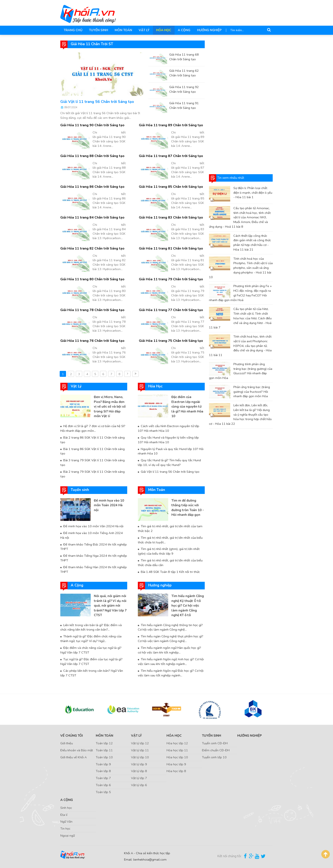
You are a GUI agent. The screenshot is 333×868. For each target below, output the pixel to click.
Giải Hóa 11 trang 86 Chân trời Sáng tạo (92, 187)
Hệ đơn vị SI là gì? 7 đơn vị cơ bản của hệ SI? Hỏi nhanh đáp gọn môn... (92, 428)
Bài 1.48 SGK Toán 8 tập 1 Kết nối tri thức (170, 571)
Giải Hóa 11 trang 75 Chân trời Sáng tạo (170, 341)
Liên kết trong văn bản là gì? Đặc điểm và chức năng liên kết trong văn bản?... (90, 627)
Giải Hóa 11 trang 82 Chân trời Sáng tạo (92, 248)
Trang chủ (73, 30)
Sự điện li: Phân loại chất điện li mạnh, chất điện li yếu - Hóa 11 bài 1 (253, 193)
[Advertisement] (241, 104)
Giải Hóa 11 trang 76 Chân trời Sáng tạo (92, 341)
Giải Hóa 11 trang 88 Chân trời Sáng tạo (92, 156)
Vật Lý (143, 30)
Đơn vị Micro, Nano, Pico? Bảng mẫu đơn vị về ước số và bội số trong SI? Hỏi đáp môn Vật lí (110, 407)
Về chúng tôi (72, 735)
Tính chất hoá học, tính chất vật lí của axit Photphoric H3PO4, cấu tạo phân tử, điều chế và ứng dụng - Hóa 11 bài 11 (240, 346)
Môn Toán (123, 30)
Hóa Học (162, 30)
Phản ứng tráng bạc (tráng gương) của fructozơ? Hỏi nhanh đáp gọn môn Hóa (252, 392)
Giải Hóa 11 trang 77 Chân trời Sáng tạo (170, 310)
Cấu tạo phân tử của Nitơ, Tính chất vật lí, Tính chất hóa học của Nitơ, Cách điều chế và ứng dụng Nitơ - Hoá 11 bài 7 (240, 318)
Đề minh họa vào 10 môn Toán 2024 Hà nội (109, 505)
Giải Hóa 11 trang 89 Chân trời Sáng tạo (170, 125)
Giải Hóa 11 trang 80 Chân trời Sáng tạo (92, 279)
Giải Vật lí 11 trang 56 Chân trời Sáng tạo (97, 102)
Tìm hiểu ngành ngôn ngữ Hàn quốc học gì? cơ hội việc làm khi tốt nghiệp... (169, 649)
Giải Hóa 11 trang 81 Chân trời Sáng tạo (170, 248)
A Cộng (182, 30)
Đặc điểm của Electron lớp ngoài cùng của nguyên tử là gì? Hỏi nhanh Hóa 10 (187, 407)
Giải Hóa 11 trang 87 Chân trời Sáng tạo (170, 156)
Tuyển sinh (98, 30)
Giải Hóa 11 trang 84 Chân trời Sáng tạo (92, 217)
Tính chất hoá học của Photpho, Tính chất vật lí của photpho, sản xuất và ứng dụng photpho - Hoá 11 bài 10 (241, 268)
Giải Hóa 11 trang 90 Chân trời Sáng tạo (92, 125)
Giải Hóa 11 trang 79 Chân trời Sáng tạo (170, 279)
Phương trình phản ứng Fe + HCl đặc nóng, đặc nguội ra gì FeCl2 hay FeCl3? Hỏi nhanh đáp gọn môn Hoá (240, 293)
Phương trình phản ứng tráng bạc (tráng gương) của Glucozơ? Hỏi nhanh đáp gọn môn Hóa (241, 371)
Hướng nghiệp (207, 30)
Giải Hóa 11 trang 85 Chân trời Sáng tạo (170, 187)
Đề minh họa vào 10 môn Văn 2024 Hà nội (93, 526)
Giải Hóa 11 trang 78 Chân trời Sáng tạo (92, 310)
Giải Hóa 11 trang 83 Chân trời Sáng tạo (170, 217)
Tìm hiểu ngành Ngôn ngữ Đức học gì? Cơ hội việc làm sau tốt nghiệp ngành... (171, 672)
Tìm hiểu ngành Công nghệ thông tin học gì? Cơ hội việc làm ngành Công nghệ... (170, 627)
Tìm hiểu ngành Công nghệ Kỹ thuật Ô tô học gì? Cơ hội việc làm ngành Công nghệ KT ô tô (188, 605)
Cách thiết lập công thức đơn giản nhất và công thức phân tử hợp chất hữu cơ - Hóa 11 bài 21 (252, 242)
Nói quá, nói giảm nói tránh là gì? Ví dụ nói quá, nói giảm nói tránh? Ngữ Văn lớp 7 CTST (110, 605)
